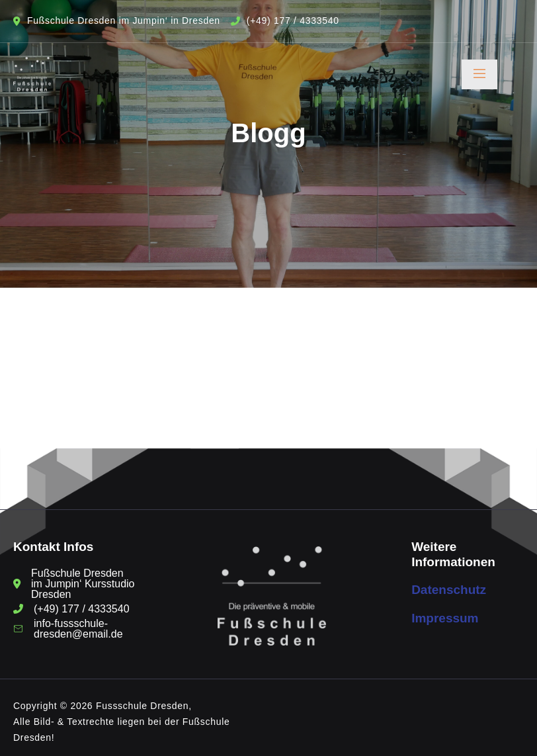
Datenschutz (449, 590)
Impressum (445, 618)
